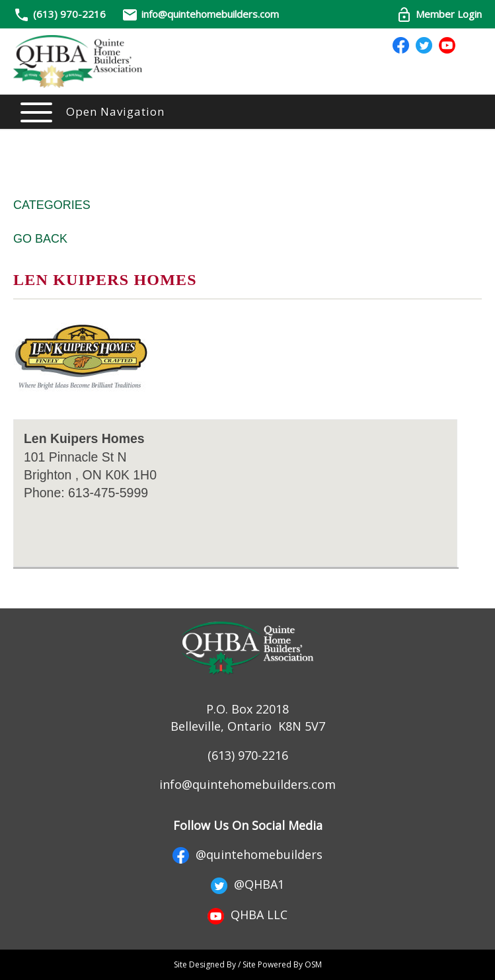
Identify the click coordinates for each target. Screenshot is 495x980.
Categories (52, 205)
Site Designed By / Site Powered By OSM (248, 964)
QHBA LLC (248, 915)
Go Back (40, 239)
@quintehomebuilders (248, 854)
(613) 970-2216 (69, 14)
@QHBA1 (248, 884)
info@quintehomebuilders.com (200, 14)
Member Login (439, 14)
